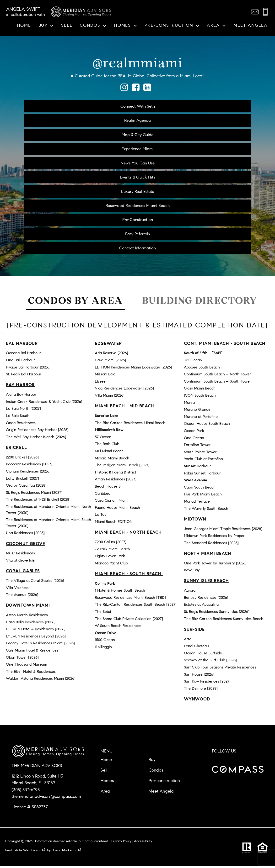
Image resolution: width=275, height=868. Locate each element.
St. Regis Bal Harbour (24, 376)
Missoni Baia (105, 376)
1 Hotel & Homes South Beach (120, 592)
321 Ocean (193, 362)
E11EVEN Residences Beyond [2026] (36, 638)
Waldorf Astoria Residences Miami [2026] (41, 680)
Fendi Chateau (196, 648)
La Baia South (18, 418)
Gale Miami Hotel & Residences (32, 652)
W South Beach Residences (118, 628)
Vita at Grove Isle (20, 562)
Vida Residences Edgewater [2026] (124, 390)
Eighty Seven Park (110, 558)
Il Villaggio (103, 649)
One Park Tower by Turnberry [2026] (215, 565)
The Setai (103, 613)
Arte (188, 641)
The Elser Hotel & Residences (31, 673)
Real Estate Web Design (25, 852)
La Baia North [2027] (23, 410)
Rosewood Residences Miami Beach (138, 207)
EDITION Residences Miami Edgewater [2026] (133, 369)
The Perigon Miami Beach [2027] (122, 467)
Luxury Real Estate (138, 192)
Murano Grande (197, 411)
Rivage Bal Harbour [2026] (28, 369)
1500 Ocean (105, 642)
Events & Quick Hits (137, 178)
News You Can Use (137, 164)
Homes (107, 783)
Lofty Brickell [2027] (22, 480)
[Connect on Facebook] (136, 90)
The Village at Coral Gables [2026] (35, 582)
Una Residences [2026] (25, 535)
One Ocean (194, 439)
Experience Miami (137, 149)
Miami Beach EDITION (114, 523)
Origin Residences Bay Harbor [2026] (37, 432)
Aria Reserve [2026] (111, 355)
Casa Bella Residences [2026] (31, 624)
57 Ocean (103, 439)
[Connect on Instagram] (124, 90)
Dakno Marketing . (67, 852)
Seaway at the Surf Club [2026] (210, 662)
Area (105, 793)
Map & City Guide (138, 135)
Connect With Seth (138, 106)
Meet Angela (250, 26)
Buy (152, 762)
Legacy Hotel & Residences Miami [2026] (40, 645)
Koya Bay (192, 572)
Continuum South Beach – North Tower (218, 376)
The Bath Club (107, 446)
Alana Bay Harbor (21, 396)
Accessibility (143, 843)
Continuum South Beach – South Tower (218, 383)
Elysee (100, 383)
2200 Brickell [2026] (22, 459)
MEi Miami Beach (109, 453)
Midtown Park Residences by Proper (214, 538)
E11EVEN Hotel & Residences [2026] (36, 631)
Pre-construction (164, 783)
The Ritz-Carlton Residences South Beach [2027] (136, 606)
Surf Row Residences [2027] (207, 683)
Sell (67, 26)
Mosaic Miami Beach (112, 460)
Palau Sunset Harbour (202, 475)
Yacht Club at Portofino (203, 461)
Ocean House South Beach (207, 425)
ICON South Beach (200, 397)
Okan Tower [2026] (22, 659)
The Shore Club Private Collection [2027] (129, 620)
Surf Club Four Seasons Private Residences (220, 669)
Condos (156, 772)
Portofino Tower (197, 447)
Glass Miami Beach (200, 390)
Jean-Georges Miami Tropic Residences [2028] (223, 530)
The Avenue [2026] (22, 597)
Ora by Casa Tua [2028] (26, 487)
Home (24, 26)
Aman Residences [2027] (116, 481)
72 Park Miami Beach (112, 551)
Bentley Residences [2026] (206, 599)
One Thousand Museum (27, 666)
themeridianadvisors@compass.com (46, 798)
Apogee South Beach (202, 369)
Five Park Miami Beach (203, 496)
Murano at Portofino (201, 418)
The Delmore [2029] (201, 690)
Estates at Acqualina (201, 606)
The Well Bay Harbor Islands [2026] (36, 439)
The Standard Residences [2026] (211, 544)
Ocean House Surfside (203, 655)
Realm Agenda (137, 121)
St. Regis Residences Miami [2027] (34, 494)
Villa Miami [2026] (110, 397)
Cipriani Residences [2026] (28, 473)
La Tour (101, 516)
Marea (189, 404)
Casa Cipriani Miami (112, 502)
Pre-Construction (138, 221)
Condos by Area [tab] (75, 302)
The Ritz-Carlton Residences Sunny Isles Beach (224, 620)
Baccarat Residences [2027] (29, 466)
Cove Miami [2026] (110, 362)
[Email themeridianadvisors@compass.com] (255, 12)
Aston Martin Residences (27, 617)
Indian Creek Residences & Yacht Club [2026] (44, 403)
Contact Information (137, 250)
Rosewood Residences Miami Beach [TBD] (130, 599)
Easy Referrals (138, 235)
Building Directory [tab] (200, 302)
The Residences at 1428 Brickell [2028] (38, 501)
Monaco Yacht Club (111, 565)
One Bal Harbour (20, 362)
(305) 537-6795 (26, 791)
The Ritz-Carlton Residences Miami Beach (130, 424)
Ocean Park (194, 433)
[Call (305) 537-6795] (265, 12)
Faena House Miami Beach (117, 509)
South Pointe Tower (200, 454)
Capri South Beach (200, 489)
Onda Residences (21, 424)
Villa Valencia (17, 589)
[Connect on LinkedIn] (147, 90)
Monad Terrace (197, 503)
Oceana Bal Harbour (24, 355)
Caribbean (104, 495)
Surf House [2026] (199, 676)
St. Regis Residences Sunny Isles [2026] (217, 613)
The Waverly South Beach (206, 510)
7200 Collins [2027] (111, 544)
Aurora (190, 592)
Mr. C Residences (20, 555)
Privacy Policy (121, 843)
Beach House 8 (108, 488)
